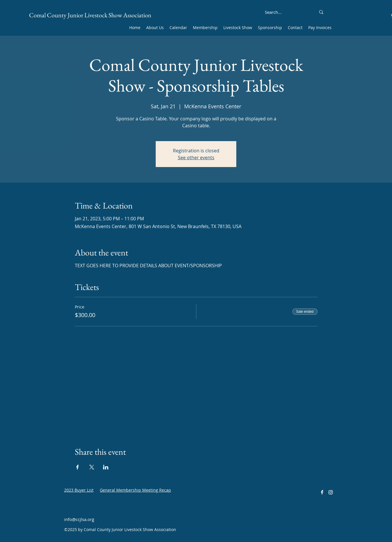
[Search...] (273, 12)
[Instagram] (331, 492)
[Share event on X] (92, 467)
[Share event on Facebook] (78, 467)
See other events (196, 158)
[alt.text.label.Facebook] (322, 492)
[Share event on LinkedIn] (106, 467)
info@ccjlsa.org (79, 519)
